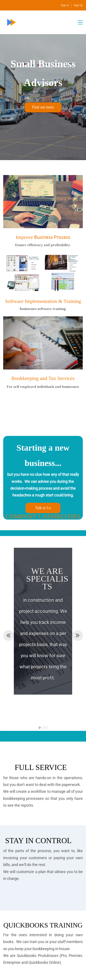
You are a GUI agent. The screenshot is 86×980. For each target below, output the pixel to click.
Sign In (65, 5)
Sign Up (78, 5)
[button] (9, 635)
